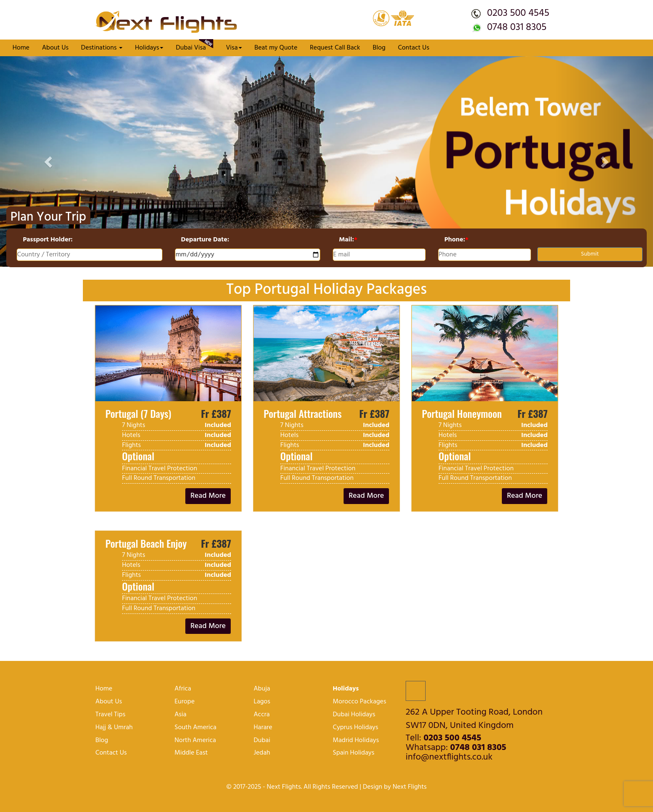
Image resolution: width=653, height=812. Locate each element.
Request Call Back (335, 48)
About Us (55, 48)
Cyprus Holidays (355, 728)
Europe (184, 702)
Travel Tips (110, 715)
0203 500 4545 (518, 13)
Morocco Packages (359, 702)
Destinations (102, 48)
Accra (262, 715)
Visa (234, 48)
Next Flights (410, 787)
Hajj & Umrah (114, 728)
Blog (379, 48)
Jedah (262, 753)
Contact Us (413, 48)
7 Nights (134, 425)
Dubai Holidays (354, 715)
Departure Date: (205, 240)
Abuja (262, 689)
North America (195, 741)
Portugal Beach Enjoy (146, 543)
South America (196, 728)
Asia (181, 715)
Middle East (191, 753)
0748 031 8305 (517, 27)
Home (21, 48)
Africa (183, 689)
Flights (131, 445)
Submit (590, 254)
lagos (262, 702)
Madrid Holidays (356, 741)
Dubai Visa (194, 46)
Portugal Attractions (303, 413)
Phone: (456, 240)
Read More (208, 496)
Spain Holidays (354, 753)
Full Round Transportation (159, 478)
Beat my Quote (276, 48)
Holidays (149, 48)
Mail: (348, 240)
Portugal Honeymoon (462, 413)
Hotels (131, 435)
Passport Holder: (48, 240)
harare (263, 728)
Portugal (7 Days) (138, 413)
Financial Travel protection (160, 469)
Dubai (262, 741)
